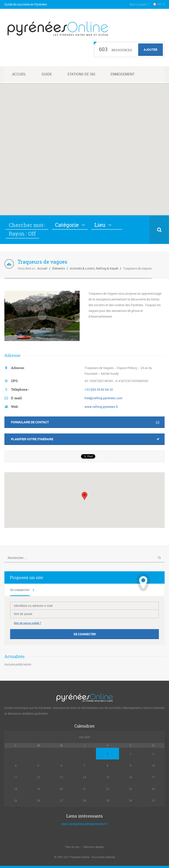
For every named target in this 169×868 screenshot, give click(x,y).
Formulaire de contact (30, 422)
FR (157, 4)
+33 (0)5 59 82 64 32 (99, 389)
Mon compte (138, 4)
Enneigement (123, 74)
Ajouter (151, 50)
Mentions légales (94, 847)
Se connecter (20, 590)
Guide (47, 74)
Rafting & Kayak (107, 268)
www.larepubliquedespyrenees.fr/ (85, 824)
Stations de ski (81, 74)
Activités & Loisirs (82, 268)
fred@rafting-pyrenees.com (103, 398)
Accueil (19, 74)
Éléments (59, 268)
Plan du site (72, 847)
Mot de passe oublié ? (28, 623)
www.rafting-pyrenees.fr (101, 407)
